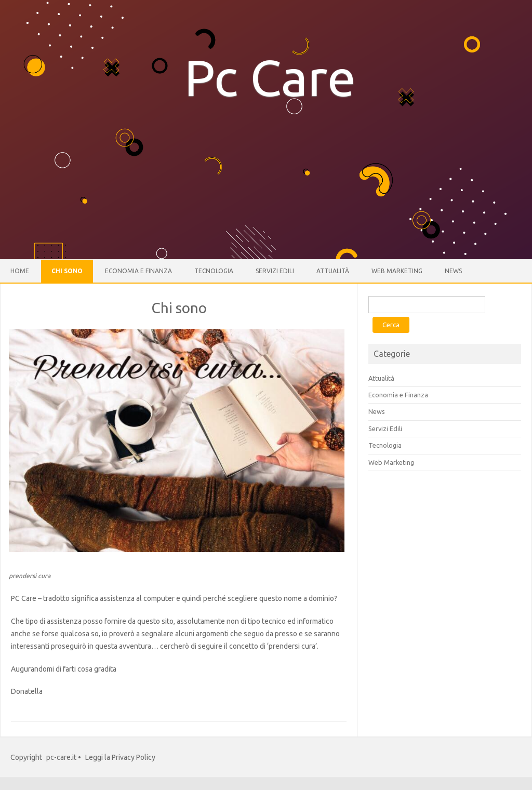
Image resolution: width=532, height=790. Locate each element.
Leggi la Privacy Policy (120, 757)
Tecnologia (214, 271)
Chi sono (67, 271)
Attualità (333, 271)
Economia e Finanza (138, 271)
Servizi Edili (275, 271)
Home (20, 271)
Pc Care (270, 77)
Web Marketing (397, 271)
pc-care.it (61, 757)
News (453, 271)
